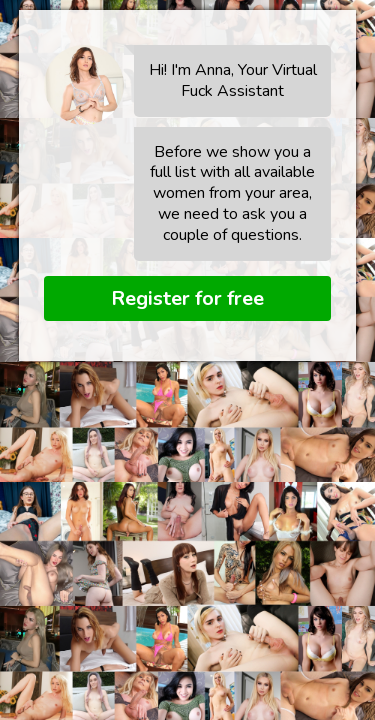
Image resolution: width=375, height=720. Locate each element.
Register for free (187, 298)
